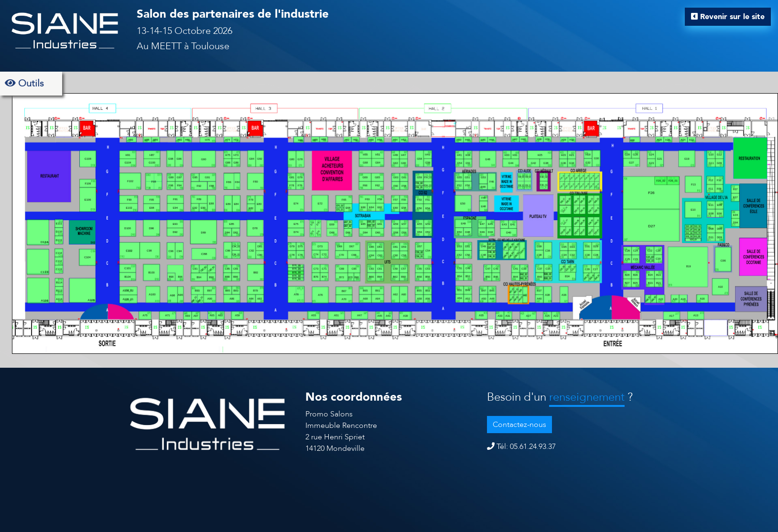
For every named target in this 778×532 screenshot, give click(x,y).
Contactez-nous (519, 425)
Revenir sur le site (728, 17)
